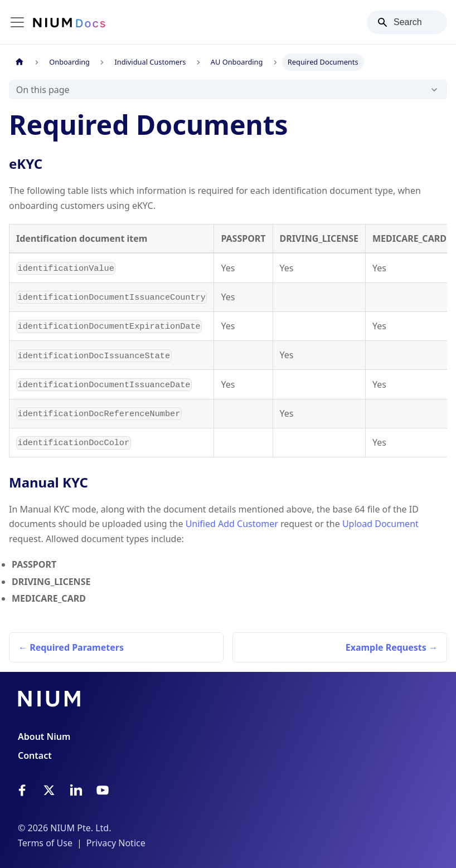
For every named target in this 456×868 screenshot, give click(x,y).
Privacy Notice (116, 843)
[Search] (407, 22)
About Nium (44, 737)
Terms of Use (45, 843)
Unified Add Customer (232, 524)
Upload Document (380, 524)
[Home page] (20, 62)
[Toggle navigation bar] (17, 22)
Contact (35, 755)
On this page (43, 90)
